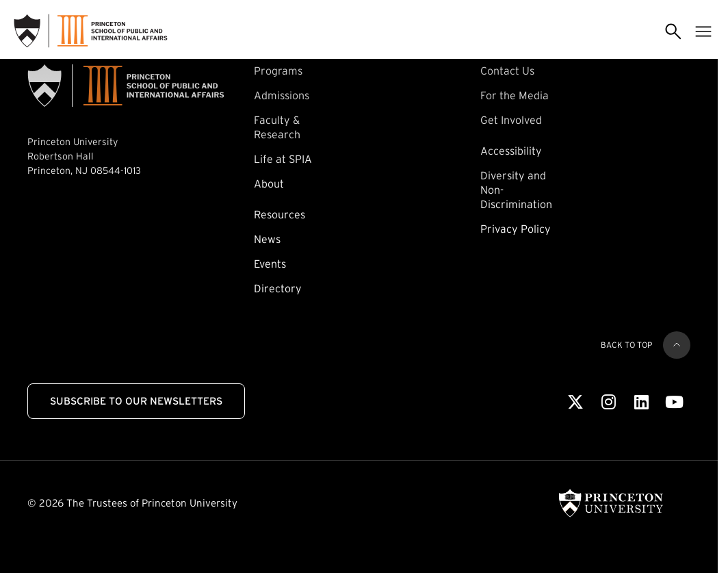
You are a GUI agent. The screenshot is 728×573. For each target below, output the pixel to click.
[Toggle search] (673, 31)
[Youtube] (674, 403)
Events (270, 264)
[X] (575, 403)
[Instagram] (609, 403)
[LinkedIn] (641, 403)
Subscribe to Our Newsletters (136, 401)
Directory (278, 288)
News (267, 239)
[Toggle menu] (703, 31)
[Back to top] (677, 345)
